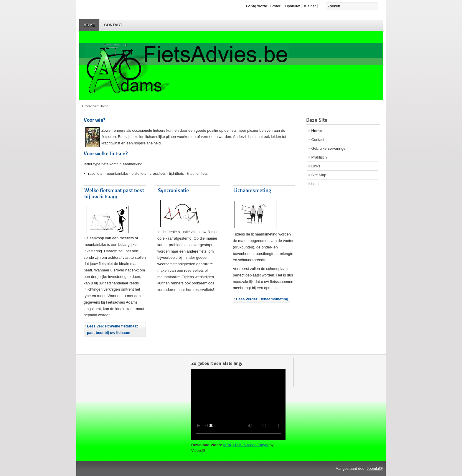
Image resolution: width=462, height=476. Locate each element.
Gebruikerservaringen (330, 148)
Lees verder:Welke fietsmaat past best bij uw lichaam (112, 329)
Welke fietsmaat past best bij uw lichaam (114, 193)
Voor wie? (94, 120)
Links (316, 166)
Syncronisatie (173, 190)
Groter (275, 6)
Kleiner (310, 6)
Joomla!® (375, 468)
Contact (113, 25)
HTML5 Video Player (251, 445)
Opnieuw (292, 6)
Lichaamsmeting (252, 190)
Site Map (319, 175)
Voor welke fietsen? (106, 153)
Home (89, 25)
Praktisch (319, 157)
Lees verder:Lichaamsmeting (262, 299)
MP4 (227, 445)
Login (316, 184)
